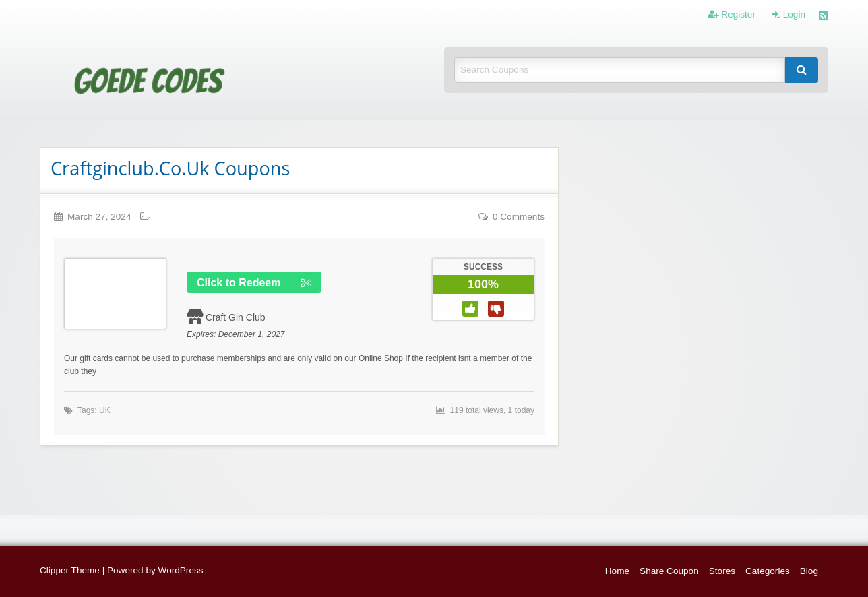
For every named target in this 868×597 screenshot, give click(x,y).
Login (789, 15)
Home (617, 571)
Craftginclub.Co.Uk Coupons (170, 168)
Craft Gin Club (236, 317)
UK (105, 410)
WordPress (181, 570)
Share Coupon (669, 571)
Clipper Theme (70, 570)
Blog (809, 571)
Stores (722, 571)
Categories (768, 571)
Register (732, 15)
